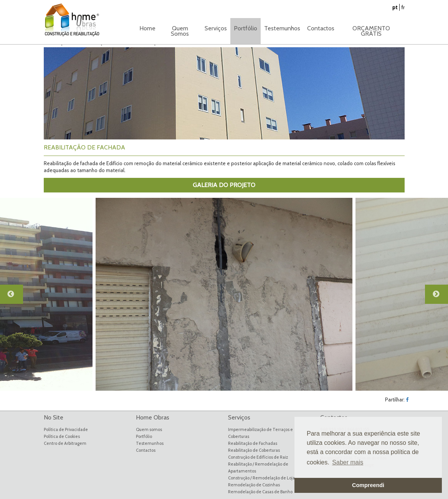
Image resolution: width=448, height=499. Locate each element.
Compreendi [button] (368, 485)
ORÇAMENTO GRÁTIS (371, 31)
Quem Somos (180, 31)
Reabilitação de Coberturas (254, 450)
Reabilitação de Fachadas (253, 443)
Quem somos (149, 429)
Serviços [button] (216, 28)
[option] (224, 294)
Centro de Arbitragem (65, 443)
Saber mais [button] (348, 462)
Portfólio (144, 436)
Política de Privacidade (66, 429)
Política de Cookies (62, 436)
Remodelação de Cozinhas (254, 485)
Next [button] (440, 298)
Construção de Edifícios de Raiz (258, 457)
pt (395, 7)
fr (403, 7)
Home (147, 28)
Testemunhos (282, 28)
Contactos (321, 28)
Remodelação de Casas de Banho (260, 492)
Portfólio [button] (245, 28)
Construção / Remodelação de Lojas (262, 478)
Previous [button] (15, 298)
